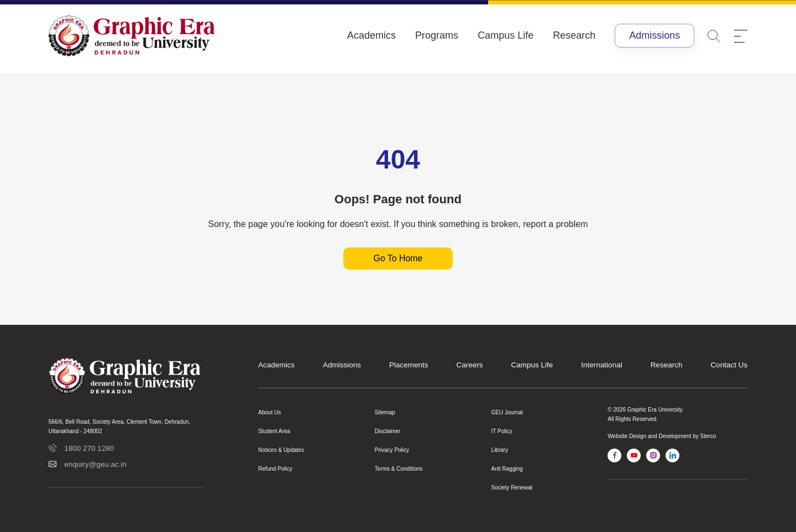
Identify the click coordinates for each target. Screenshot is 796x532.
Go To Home (398, 258)
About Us (269, 412)
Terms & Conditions (399, 469)
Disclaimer (388, 431)
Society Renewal (512, 488)
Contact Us (729, 365)
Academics (371, 35)
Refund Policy (275, 469)
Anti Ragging (507, 469)
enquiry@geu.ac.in (95, 464)
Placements (409, 365)
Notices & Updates (281, 450)
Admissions (654, 35)
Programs (437, 35)
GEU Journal (507, 412)
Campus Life (506, 35)
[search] (714, 36)
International (601, 365)
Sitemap (385, 412)
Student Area (274, 431)
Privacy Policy (392, 450)
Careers (470, 365)
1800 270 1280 (89, 448)
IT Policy (502, 431)
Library (500, 450)
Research (574, 35)
